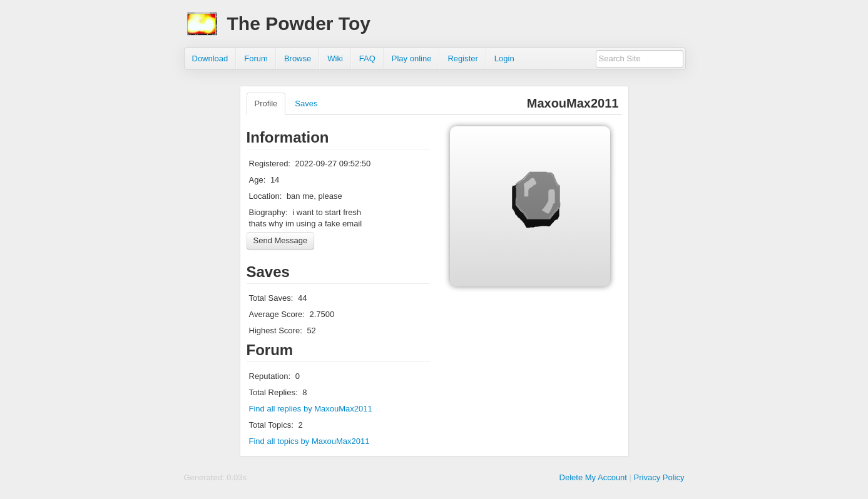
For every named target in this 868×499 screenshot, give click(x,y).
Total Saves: (271, 298)
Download (210, 58)
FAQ (367, 58)
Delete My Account (593, 477)
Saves (306, 103)
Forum (256, 58)
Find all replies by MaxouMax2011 (311, 409)
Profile (266, 103)
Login (504, 58)
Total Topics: (271, 425)
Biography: (268, 212)
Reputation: (270, 376)
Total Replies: (273, 392)
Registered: (270, 164)
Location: (266, 196)
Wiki (335, 58)
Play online (412, 58)
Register (462, 58)
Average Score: (277, 314)
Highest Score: (276, 330)
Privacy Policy (659, 477)
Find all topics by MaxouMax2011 (309, 441)
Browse (298, 58)
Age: (258, 180)
